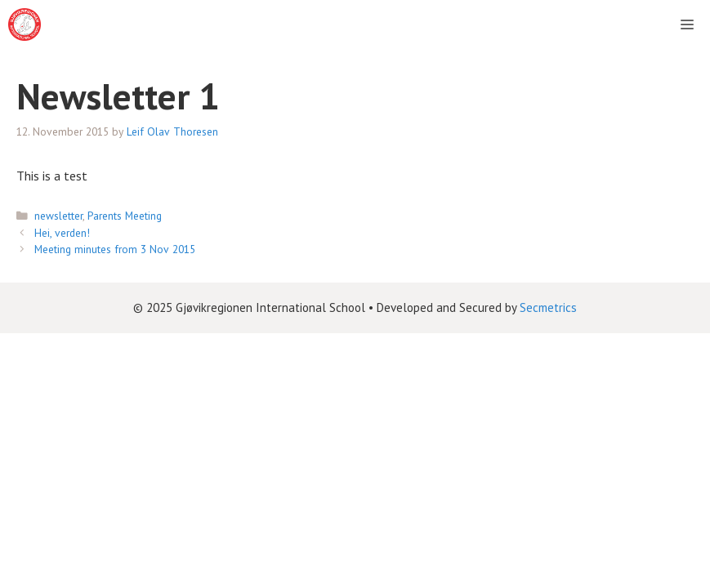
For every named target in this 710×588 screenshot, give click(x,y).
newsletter (58, 216)
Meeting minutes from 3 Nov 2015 (115, 249)
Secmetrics (548, 307)
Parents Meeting (125, 216)
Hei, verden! (62, 233)
